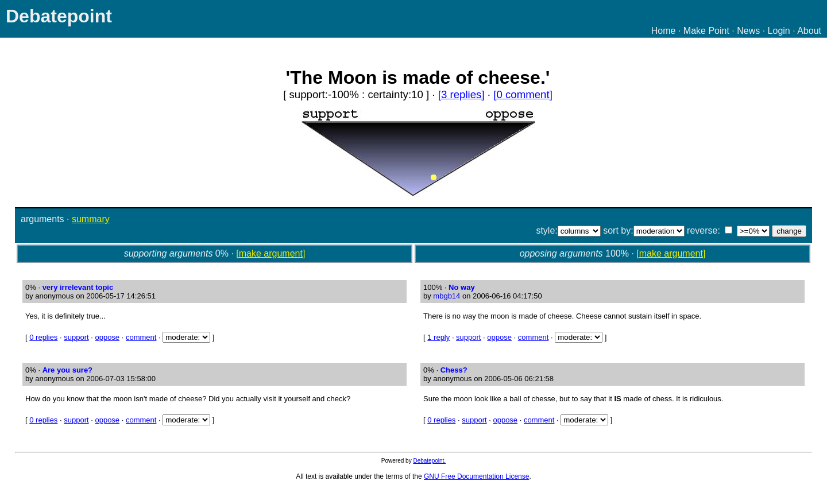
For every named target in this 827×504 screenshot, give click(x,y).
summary (91, 219)
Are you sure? (67, 370)
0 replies (43, 337)
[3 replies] (461, 94)
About (809, 31)
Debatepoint (59, 16)
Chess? (454, 370)
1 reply (438, 337)
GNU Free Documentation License (476, 476)
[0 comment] (523, 94)
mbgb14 (447, 296)
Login (779, 31)
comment (141, 337)
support (76, 337)
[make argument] (270, 253)
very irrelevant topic (78, 287)
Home (664, 31)
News (748, 31)
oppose (107, 337)
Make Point (706, 31)
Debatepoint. (429, 461)
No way (462, 287)
